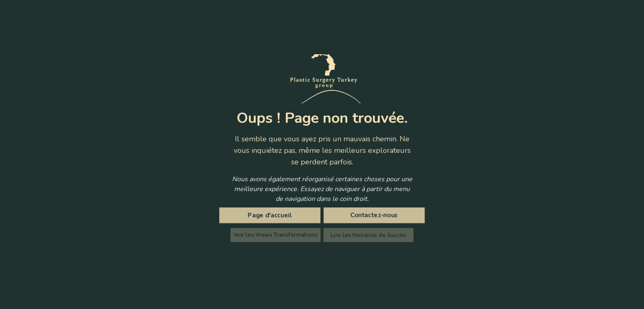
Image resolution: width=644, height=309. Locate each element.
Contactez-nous (373, 215)
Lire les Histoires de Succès (367, 235)
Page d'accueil (271, 215)
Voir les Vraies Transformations (278, 235)
